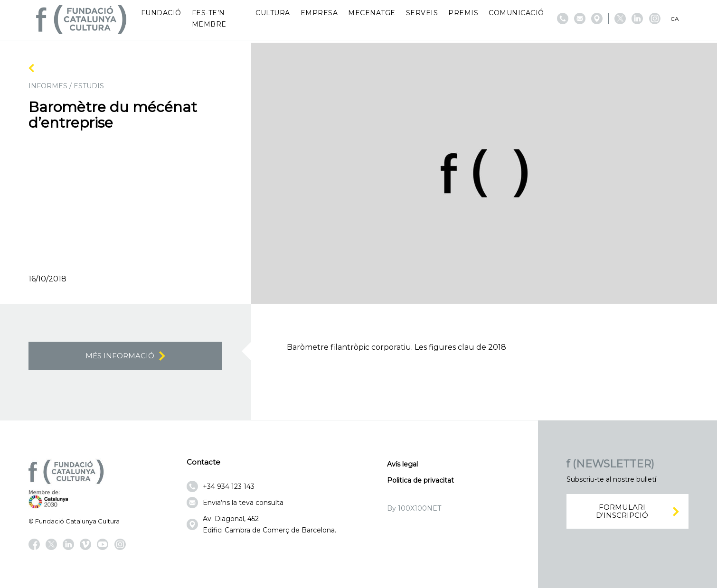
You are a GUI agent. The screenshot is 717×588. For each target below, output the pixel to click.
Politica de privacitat (420, 480)
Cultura (273, 13)
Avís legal (402, 464)
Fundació (161, 13)
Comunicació (516, 13)
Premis (463, 13)
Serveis (422, 13)
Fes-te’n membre (209, 19)
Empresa (319, 13)
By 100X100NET (414, 508)
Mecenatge (372, 13)
